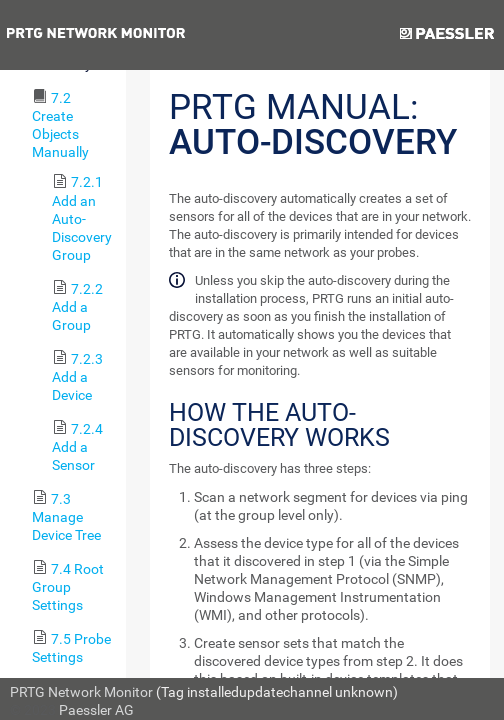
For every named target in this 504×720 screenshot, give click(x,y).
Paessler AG (96, 710)
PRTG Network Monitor (81, 692)
